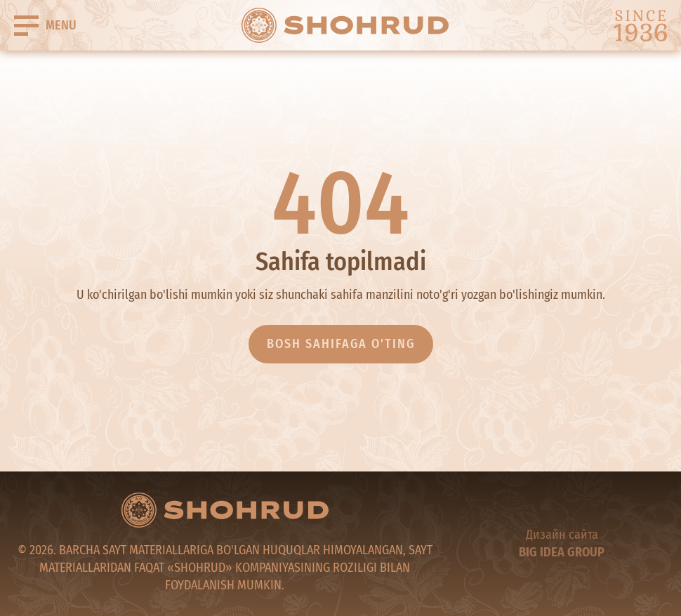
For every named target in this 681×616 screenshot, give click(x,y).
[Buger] (45, 26)
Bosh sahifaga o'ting (341, 344)
